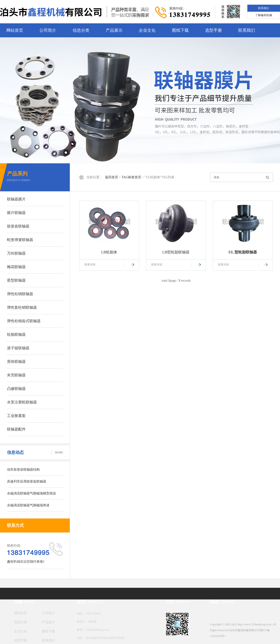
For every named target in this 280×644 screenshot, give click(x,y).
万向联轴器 (16, 253)
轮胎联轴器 (16, 334)
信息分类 (81, 30)
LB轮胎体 (109, 252)
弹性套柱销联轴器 (22, 307)
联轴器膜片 (16, 199)
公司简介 (48, 30)
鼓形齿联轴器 (18, 226)
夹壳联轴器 (16, 375)
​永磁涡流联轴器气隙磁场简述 (28, 505)
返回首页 (112, 177)
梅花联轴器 (16, 267)
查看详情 (90, 265)
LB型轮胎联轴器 (176, 252)
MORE (59, 452)
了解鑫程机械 (264, 15)
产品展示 (114, 30)
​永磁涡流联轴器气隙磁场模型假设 (31, 493)
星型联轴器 (16, 280)
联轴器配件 (16, 429)
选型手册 (213, 30)
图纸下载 (180, 30)
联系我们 (264, 8)
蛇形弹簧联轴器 (20, 240)
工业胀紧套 (16, 416)
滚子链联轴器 (18, 348)
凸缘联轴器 (16, 389)
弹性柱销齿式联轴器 (24, 321)
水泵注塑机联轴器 (22, 402)
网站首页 (15, 30)
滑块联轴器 (16, 362)
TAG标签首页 (131, 177)
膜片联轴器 (16, 213)
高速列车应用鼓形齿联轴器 (27, 481)
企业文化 (147, 30)
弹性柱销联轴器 (20, 294)
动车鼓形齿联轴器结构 (23, 470)
